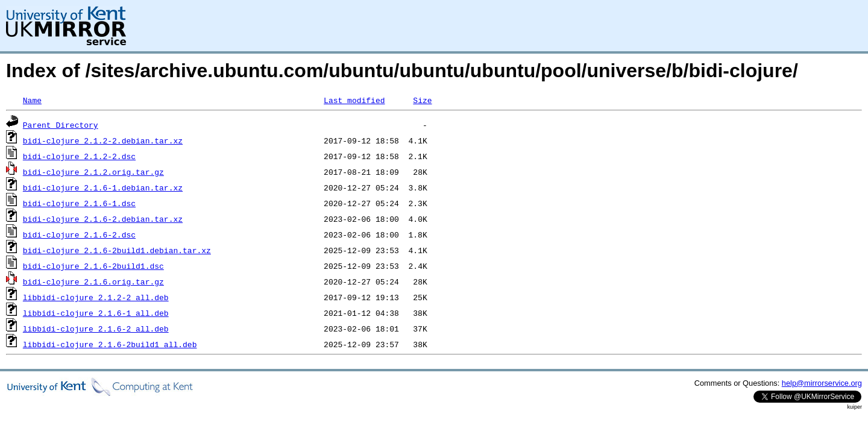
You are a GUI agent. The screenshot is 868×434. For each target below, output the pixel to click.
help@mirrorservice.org (822, 383)
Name (32, 100)
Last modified (354, 100)
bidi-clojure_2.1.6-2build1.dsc (93, 266)
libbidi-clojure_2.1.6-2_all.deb (96, 329)
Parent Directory (61, 125)
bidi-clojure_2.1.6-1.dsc (79, 203)
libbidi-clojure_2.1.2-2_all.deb (96, 297)
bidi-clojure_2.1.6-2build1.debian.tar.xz (117, 250)
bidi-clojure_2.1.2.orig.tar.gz (93, 172)
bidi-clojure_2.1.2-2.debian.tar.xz (103, 140)
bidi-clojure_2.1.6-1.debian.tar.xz (103, 187)
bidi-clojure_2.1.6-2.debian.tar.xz (103, 219)
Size (422, 100)
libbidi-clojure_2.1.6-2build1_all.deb (110, 344)
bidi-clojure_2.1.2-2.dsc (79, 156)
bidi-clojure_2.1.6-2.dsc (79, 234)
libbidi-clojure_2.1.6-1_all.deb (96, 313)
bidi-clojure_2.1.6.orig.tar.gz (93, 281)
